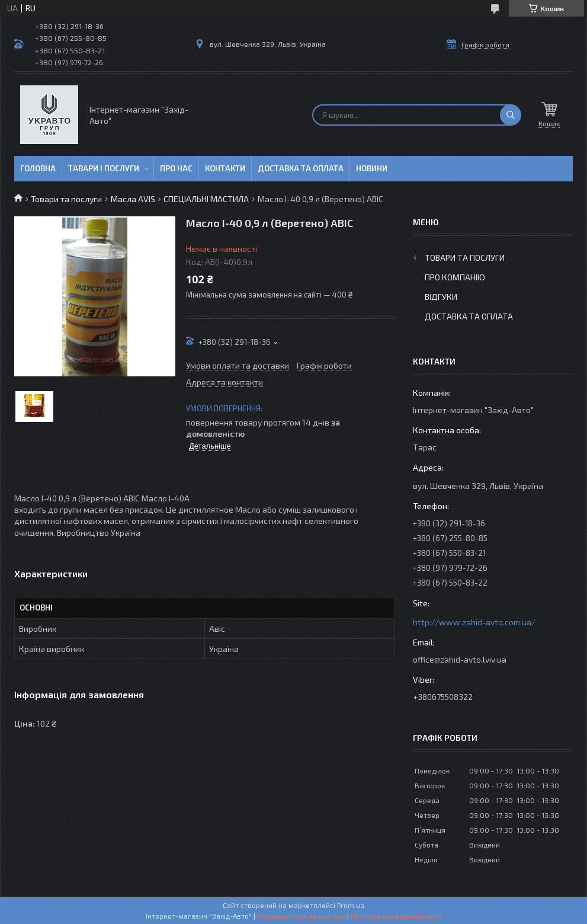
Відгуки (441, 297)
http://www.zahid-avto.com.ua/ (474, 622)
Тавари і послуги (104, 168)
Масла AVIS (133, 199)
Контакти (225, 168)
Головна (38, 168)
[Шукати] (511, 115)
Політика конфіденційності (396, 916)
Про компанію (455, 277)
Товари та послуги (66, 199)
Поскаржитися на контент (301, 916)
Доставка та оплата (301, 168)
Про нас (176, 168)
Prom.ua (351, 905)
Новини (372, 168)
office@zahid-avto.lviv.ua (460, 659)
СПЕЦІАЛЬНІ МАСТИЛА (206, 199)
